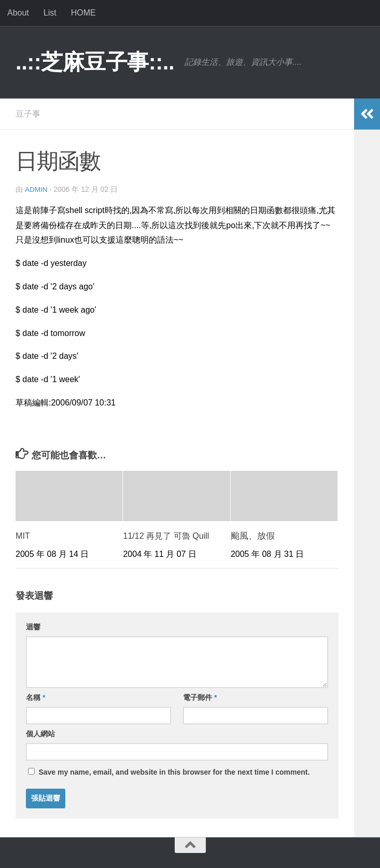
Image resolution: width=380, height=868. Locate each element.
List (50, 13)
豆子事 (28, 114)
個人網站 (40, 733)
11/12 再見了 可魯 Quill (168, 535)
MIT (23, 535)
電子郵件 (200, 697)
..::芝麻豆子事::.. (95, 62)
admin (37, 189)
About (18, 13)
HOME (83, 13)
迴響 (33, 626)
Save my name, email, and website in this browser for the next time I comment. (174, 772)
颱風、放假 (253, 535)
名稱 (36, 697)
